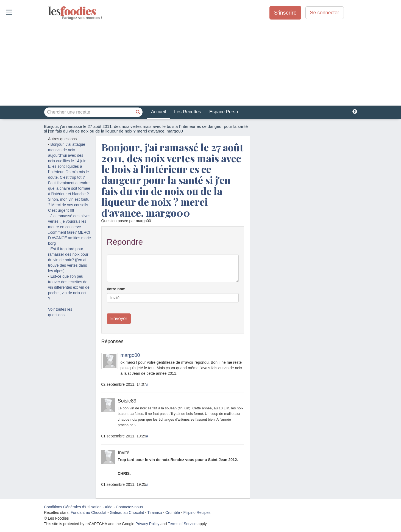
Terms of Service (182, 524)
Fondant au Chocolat (88, 512)
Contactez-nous (129, 507)
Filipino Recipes (197, 512)
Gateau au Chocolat (127, 512)
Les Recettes (188, 112)
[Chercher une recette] (138, 112)
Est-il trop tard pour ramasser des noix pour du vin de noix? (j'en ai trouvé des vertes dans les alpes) (68, 260)
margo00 (130, 355)
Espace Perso (224, 112)
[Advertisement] (200, 63)
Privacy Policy (147, 524)
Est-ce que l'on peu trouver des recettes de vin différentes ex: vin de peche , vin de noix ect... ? (69, 287)
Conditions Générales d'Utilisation (73, 507)
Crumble (173, 512)
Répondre (125, 242)
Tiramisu (154, 512)
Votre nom (116, 289)
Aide (108, 507)
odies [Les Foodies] (49, 11)
